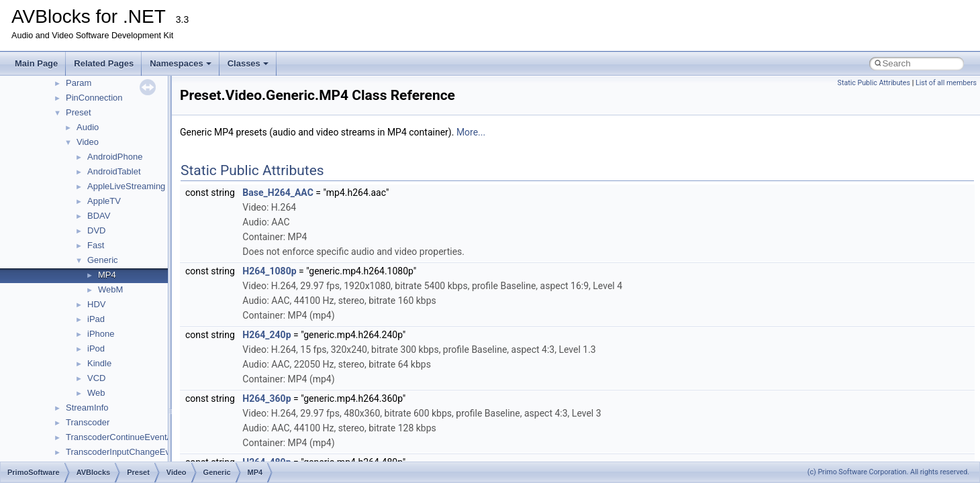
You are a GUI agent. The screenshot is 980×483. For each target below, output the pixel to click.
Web (96, 393)
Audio (88, 127)
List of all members (946, 83)
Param (79, 83)
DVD (96, 230)
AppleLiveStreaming (126, 186)
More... (471, 132)
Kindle (99, 363)
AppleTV (104, 201)
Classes (248, 63)
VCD (96, 378)
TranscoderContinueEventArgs (125, 437)
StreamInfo (87, 408)
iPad (96, 319)
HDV (96, 304)
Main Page (36, 63)
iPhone (101, 334)
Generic (103, 260)
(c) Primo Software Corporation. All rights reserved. (888, 472)
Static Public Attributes (874, 83)
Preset (79, 112)
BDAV (99, 216)
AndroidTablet (114, 171)
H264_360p (266, 398)
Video (88, 142)
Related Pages (104, 63)
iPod (96, 348)
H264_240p (266, 335)
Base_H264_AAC (278, 193)
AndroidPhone (115, 157)
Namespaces (181, 63)
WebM (110, 289)
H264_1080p (269, 271)
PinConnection (94, 98)
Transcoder (88, 422)
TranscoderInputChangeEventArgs (133, 452)
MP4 (107, 275)
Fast (96, 245)
